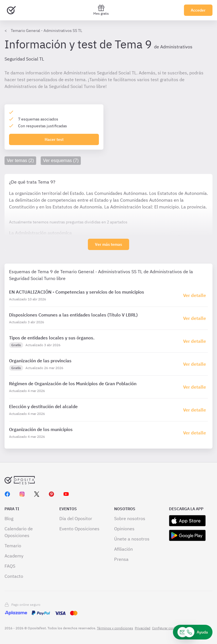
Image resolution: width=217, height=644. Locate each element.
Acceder (198, 10)
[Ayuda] (193, 632)
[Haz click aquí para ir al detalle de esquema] (196, 295)
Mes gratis (101, 10)
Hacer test (54, 139)
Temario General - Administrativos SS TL (46, 31)
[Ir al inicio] (11, 10)
